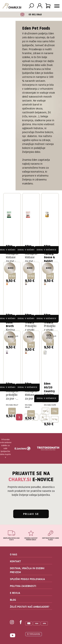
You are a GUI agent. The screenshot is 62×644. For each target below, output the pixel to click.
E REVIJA (15, 593)
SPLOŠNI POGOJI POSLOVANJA (27, 579)
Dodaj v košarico (27, 250)
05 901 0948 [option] (31, 14)
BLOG (13, 600)
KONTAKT (15, 561)
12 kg (55, 419)
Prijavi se (31, 514)
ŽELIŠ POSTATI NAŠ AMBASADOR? (30, 607)
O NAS (14, 554)
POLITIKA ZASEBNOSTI (23, 586)
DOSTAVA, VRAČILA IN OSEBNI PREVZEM (27, 570)
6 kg (46, 419)
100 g (46, 411)
